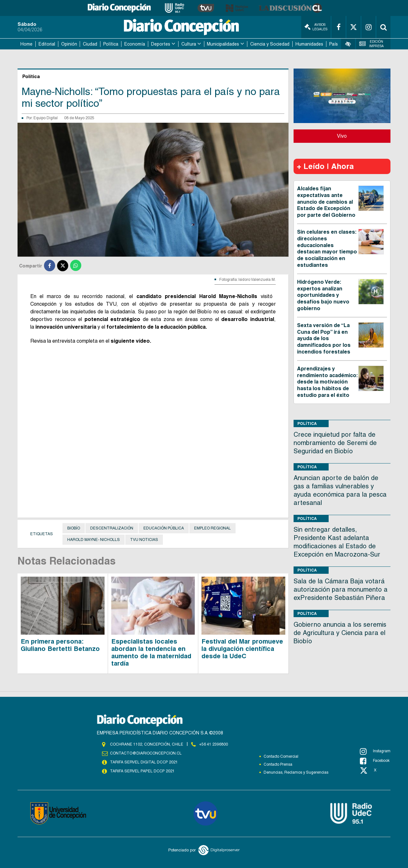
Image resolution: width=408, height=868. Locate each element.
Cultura (189, 44)
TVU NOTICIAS (144, 540)
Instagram (375, 751)
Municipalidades (223, 44)
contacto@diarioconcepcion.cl (146, 753)
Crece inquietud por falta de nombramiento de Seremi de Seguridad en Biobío (335, 443)
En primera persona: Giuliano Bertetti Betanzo (60, 645)
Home (26, 44)
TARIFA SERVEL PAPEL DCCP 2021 (142, 771)
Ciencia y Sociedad (270, 44)
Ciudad (90, 44)
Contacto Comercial (281, 756)
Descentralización (112, 528)
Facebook (375, 761)
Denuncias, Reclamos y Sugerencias (296, 772)
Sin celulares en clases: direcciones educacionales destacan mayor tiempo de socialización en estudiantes (327, 248)
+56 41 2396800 (214, 744)
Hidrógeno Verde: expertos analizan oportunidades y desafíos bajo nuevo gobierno (323, 295)
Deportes (161, 44)
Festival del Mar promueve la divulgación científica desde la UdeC (242, 649)
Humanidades (309, 44)
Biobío (74, 528)
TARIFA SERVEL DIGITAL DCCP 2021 (144, 762)
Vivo (342, 136)
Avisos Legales (316, 27)
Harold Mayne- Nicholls (94, 540)
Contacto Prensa (278, 764)
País (334, 44)
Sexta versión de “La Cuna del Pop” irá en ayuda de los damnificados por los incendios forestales (324, 339)
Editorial (47, 44)
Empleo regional (212, 528)
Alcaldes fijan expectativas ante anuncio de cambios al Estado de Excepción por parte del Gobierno (326, 202)
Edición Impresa (372, 44)
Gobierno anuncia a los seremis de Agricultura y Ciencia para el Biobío (340, 633)
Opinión (69, 44)
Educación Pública (164, 528)
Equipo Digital (46, 118)
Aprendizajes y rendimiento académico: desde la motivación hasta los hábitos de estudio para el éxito (327, 382)
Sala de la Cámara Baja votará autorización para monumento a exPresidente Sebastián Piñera (341, 589)
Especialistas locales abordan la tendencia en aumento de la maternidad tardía (151, 652)
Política (111, 44)
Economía (135, 44)
